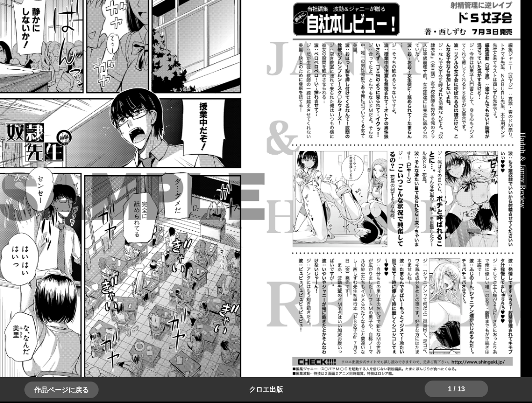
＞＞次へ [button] (29, 177)
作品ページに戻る (61, 390)
